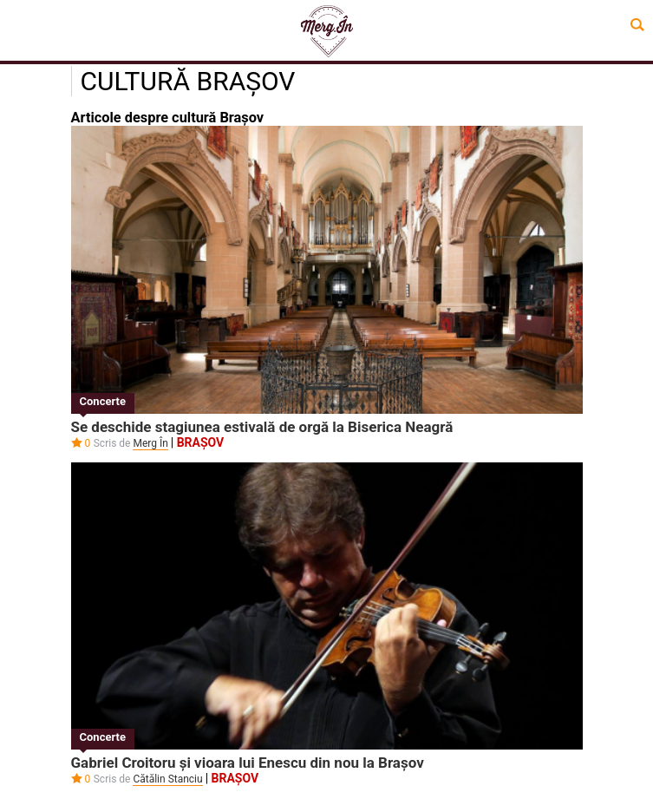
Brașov (201, 442)
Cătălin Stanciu (167, 779)
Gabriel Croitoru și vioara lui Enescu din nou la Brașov (248, 763)
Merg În (150, 443)
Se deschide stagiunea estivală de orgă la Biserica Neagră (262, 427)
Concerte (103, 401)
